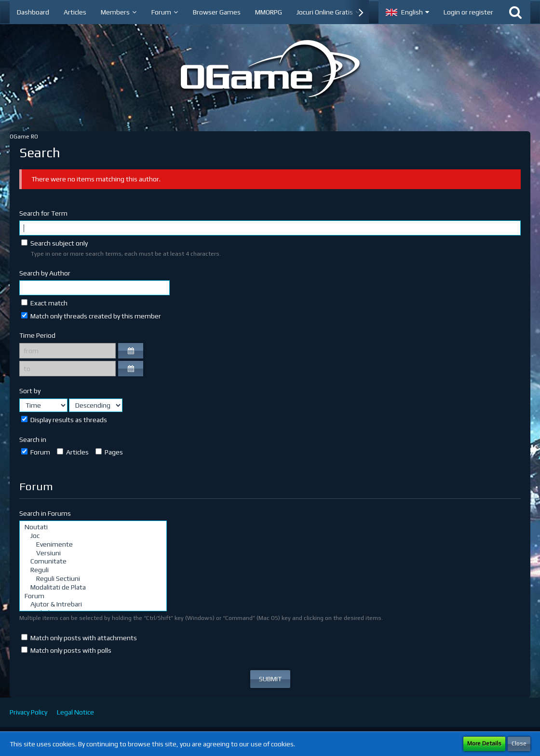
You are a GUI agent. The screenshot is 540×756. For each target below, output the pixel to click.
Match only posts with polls (66, 650)
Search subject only (54, 243)
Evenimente (93, 545)
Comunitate (93, 562)
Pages (109, 452)
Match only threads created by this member (91, 316)
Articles (73, 452)
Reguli (93, 570)
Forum (36, 452)
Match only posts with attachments (79, 638)
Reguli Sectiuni (93, 579)
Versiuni (93, 553)
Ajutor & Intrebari (93, 605)
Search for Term (43, 213)
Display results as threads (64, 420)
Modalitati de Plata (93, 588)
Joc (93, 536)
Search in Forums (45, 513)
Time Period (37, 335)
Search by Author (45, 273)
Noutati (93, 527)
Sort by (30, 391)
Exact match (44, 303)
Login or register (468, 12)
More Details (484, 743)
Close (519, 743)
